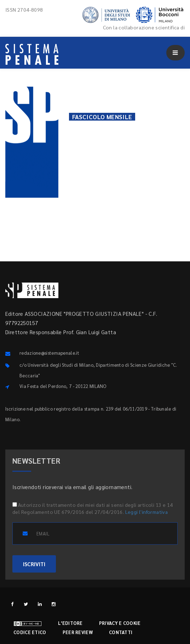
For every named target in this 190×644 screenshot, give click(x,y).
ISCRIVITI (34, 564)
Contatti (121, 632)
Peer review (78, 632)
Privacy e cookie (120, 623)
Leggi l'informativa (147, 512)
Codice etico (30, 632)
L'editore (70, 623)
